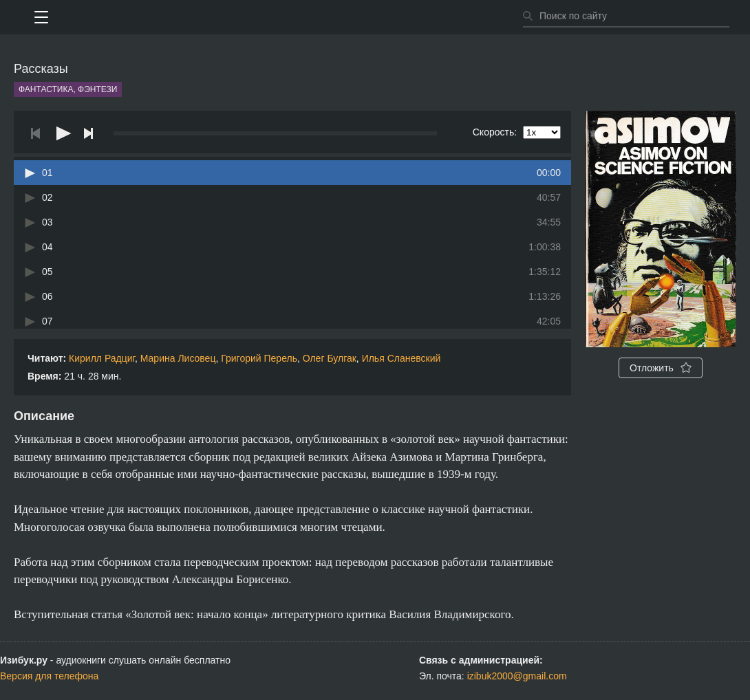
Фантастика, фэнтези (68, 89)
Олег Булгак (330, 358)
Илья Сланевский (401, 358)
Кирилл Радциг (102, 358)
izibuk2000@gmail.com (517, 676)
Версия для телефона (49, 676)
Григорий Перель (259, 358)
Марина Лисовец (178, 358)
